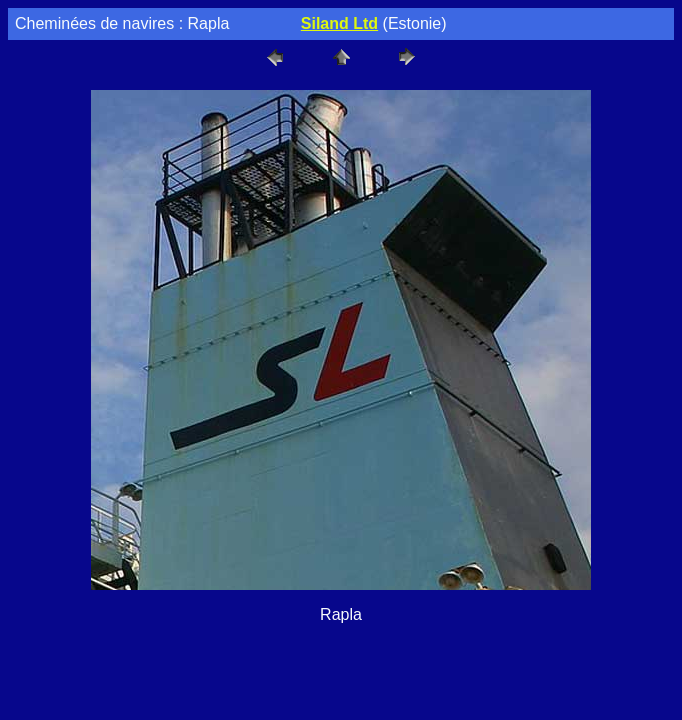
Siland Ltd (339, 23)
